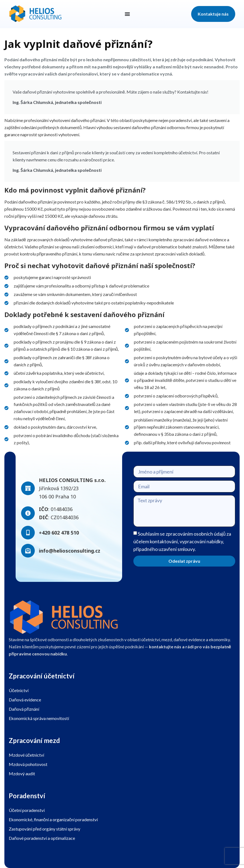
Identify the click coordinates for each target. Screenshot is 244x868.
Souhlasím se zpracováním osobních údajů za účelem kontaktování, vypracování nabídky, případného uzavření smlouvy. (182, 541)
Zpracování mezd (34, 740)
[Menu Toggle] (127, 14)
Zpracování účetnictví (42, 676)
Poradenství (27, 796)
